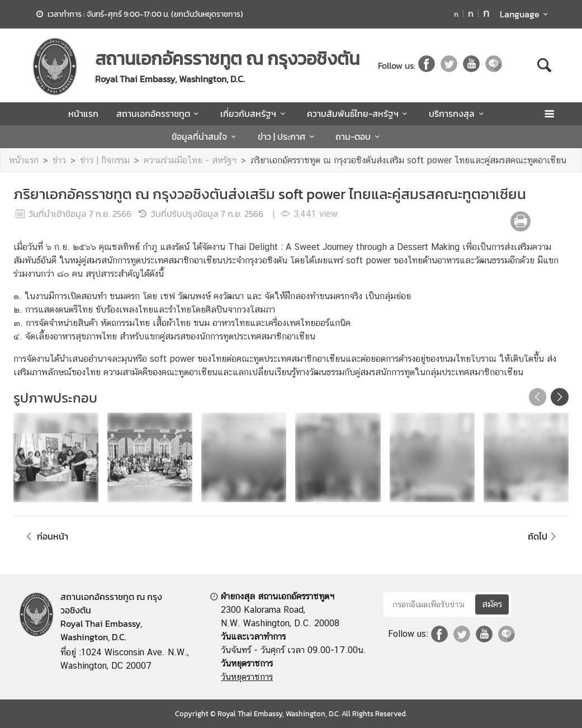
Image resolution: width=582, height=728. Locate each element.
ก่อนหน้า (45, 536)
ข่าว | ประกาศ (288, 136)
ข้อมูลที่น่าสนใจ (205, 136)
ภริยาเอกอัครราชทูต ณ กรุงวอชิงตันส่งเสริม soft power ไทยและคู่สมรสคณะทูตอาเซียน (408, 160)
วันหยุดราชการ (247, 677)
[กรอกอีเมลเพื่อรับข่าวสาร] (429, 604)
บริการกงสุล (458, 114)
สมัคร (492, 604)
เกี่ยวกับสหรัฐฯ (254, 114)
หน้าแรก (83, 114)
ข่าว (59, 160)
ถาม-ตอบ (359, 136)
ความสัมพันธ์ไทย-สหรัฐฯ (359, 114)
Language (526, 14)
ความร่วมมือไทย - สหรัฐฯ (190, 160)
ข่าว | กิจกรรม (105, 160)
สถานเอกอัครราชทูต (159, 114)
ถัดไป (544, 536)
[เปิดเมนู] (549, 114)
